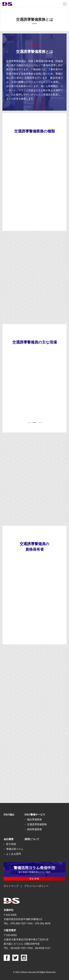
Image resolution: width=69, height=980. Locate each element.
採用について (32, 839)
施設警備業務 (34, 819)
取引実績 (11, 844)
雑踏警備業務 (34, 829)
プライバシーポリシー (36, 886)
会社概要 (9, 839)
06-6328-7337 (18, 948)
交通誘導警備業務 (37, 824)
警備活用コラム (15, 849)
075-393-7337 (18, 924)
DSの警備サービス (35, 815)
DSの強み (9, 815)
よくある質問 (14, 854)
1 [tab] (29, 422)
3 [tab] (40, 422)
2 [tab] (35, 422)
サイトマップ (11, 886)
